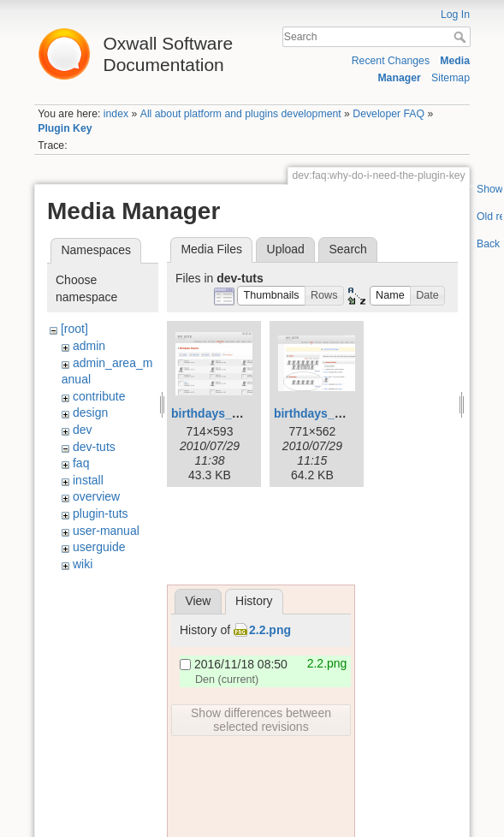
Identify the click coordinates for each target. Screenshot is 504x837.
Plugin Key (65, 128)
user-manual (106, 531)
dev (83, 430)
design (90, 413)
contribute (99, 396)
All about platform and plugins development (241, 114)
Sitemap (451, 78)
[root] (74, 329)
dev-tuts (94, 447)
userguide (99, 547)
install (88, 480)
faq (81, 463)
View (198, 601)
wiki (83, 564)
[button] (271, 296)
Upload (286, 249)
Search (462, 37)
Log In (455, 15)
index (116, 114)
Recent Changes (391, 61)
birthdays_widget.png (336, 413)
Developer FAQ (388, 114)
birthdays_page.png (228, 413)
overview (96, 496)
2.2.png (270, 630)
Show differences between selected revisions (261, 720)
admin (89, 346)
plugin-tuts (101, 513)
